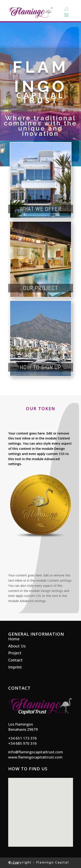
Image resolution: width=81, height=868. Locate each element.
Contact (15, 660)
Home (14, 639)
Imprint (15, 667)
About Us (17, 646)
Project (15, 653)
